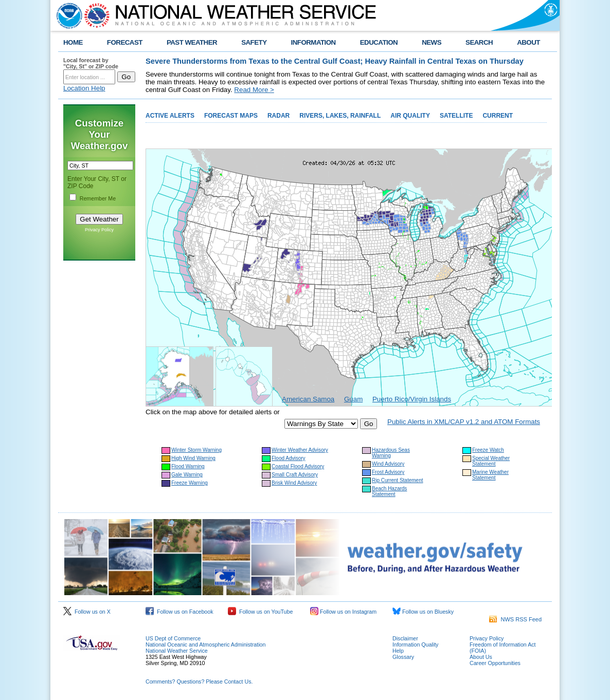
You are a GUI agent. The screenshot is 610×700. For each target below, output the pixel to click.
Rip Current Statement (398, 480)
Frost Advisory (388, 472)
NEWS (432, 42)
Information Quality (415, 644)
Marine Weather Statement (490, 475)
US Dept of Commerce (173, 638)
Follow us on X (87, 612)
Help (398, 651)
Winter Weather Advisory (300, 450)
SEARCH (479, 42)
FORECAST (125, 42)
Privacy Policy (99, 230)
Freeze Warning (190, 483)
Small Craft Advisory (295, 475)
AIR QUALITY (410, 116)
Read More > (254, 90)
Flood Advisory (289, 458)
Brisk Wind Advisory (294, 483)
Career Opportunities (495, 663)
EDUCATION (379, 42)
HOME (73, 42)
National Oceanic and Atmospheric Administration (205, 644)
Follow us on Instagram (343, 612)
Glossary (403, 657)
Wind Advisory (388, 464)
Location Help (84, 88)
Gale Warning (187, 475)
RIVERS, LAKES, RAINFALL (340, 116)
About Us (481, 657)
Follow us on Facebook (180, 612)
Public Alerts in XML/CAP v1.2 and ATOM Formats (464, 422)
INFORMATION (313, 42)
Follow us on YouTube (260, 612)
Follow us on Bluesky (423, 612)
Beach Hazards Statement (389, 491)
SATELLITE (456, 116)
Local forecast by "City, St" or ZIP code (91, 63)
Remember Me (98, 198)
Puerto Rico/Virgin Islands (412, 399)
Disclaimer (405, 638)
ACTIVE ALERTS (170, 116)
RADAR (279, 116)
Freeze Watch (488, 450)
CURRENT (498, 116)
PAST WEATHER (192, 42)
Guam (353, 399)
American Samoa (308, 399)
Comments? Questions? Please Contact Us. (199, 681)
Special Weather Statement (491, 461)
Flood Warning (188, 466)
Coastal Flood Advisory (298, 466)
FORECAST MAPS (231, 116)
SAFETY (254, 42)
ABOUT (528, 42)
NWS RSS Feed (515, 619)
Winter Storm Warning (196, 450)
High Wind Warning (193, 458)
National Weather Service (177, 651)
